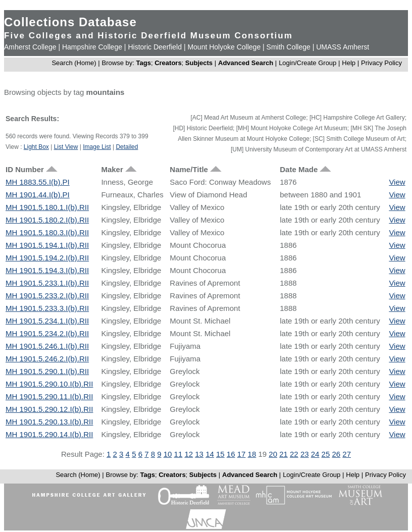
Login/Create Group (308, 63)
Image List (97, 147)
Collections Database (70, 22)
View (397, 182)
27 (347, 454)
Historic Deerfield (155, 47)
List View (66, 147)
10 (168, 454)
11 (178, 454)
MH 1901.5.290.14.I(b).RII (49, 434)
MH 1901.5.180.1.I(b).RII (47, 207)
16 (231, 454)
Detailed (127, 147)
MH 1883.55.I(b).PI (38, 182)
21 (284, 454)
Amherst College (30, 47)
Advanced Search (246, 63)
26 (336, 454)
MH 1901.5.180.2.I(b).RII (47, 220)
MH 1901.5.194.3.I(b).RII (47, 270)
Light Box (36, 147)
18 (252, 454)
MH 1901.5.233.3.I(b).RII (47, 308)
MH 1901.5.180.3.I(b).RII (47, 232)
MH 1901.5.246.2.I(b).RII (47, 359)
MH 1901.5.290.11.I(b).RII (49, 396)
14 (210, 454)
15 (220, 454)
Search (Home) (74, 63)
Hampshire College (92, 47)
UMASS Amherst (343, 47)
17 (242, 454)
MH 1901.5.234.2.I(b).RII (47, 333)
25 (326, 454)
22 (294, 454)
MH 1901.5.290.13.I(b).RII (49, 422)
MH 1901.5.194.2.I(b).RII (47, 258)
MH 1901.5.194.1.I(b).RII (47, 245)
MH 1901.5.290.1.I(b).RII (47, 371)
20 (273, 454)
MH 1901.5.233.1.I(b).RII (47, 283)
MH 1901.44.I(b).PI (38, 195)
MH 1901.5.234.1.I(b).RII (47, 321)
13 (199, 454)
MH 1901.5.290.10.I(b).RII (49, 384)
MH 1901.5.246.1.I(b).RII (47, 346)
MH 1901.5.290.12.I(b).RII (49, 409)
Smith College (289, 47)
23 (305, 454)
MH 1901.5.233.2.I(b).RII (47, 296)
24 (315, 454)
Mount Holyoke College (224, 47)
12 (189, 454)
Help (349, 63)
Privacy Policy (381, 63)
